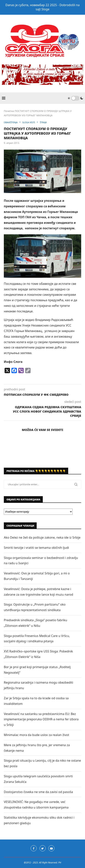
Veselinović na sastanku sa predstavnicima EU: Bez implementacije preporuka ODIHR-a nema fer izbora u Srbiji (41, 719)
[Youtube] (51, 848)
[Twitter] (43, 848)
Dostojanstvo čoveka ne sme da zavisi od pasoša (38, 792)
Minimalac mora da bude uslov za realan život (36, 735)
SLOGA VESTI (29, 122)
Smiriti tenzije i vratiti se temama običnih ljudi (36, 548)
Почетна (9, 111)
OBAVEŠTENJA (11, 122)
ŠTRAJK (43, 122)
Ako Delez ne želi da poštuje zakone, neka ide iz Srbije (42, 537)
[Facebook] (34, 848)
